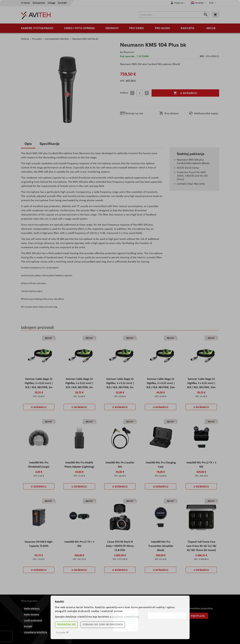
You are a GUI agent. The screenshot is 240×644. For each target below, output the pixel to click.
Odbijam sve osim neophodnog (103, 625)
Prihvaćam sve (66, 625)
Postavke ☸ (62, 633)
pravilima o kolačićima (125, 617)
